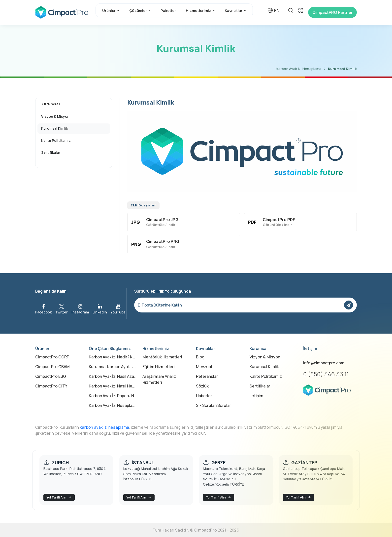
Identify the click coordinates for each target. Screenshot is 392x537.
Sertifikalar (260, 386)
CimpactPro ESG (51, 376)
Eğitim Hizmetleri (159, 367)
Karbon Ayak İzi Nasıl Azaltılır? (113, 376)
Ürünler (109, 10)
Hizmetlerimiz (198, 10)
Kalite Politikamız (266, 376)
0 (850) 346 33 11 (326, 374)
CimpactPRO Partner (332, 12)
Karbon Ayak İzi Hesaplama (299, 69)
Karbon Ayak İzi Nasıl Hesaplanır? (113, 386)
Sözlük (202, 386)
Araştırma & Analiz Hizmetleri (159, 379)
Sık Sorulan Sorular (213, 405)
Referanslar (207, 376)
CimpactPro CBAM (52, 367)
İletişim (256, 396)
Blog (200, 357)
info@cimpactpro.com (324, 363)
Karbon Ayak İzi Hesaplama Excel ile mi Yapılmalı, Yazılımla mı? (113, 405)
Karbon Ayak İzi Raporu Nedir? (113, 396)
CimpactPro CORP (52, 357)
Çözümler (138, 10)
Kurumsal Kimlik (343, 69)
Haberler (204, 396)
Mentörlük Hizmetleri (162, 357)
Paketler (168, 10)
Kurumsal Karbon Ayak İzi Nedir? (113, 367)
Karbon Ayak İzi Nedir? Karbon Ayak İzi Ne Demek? (113, 357)
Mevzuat (204, 367)
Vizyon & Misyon (265, 357)
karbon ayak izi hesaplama (105, 427)
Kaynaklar (234, 10)
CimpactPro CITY (51, 386)
